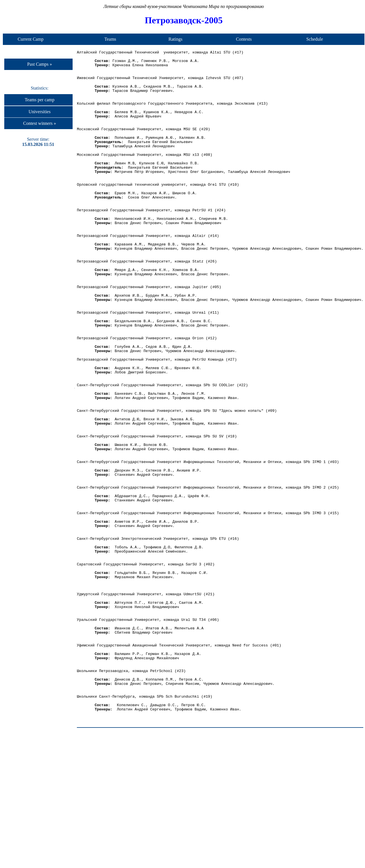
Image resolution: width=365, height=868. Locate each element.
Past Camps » (39, 64)
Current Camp (31, 39)
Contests (244, 39)
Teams (110, 39)
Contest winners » (40, 123)
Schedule (315, 39)
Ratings (176, 39)
